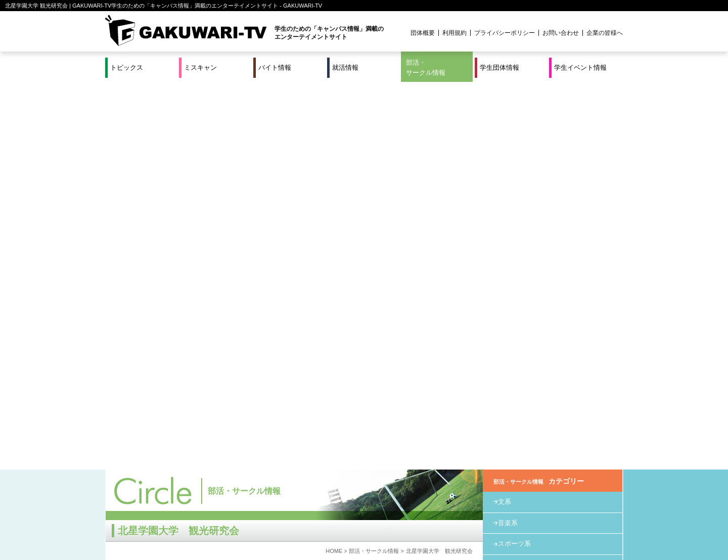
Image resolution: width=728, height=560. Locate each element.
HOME (334, 163)
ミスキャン (200, 67)
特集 (296, 519)
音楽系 (508, 135)
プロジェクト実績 (296, 531)
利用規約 (454, 33)
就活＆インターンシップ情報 (245, 519)
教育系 (508, 177)
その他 (508, 198)
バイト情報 (275, 67)
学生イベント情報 (580, 67)
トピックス (127, 67)
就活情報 (345, 67)
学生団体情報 (499, 67)
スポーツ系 (514, 156)
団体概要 (423, 33)
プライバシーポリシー (505, 33)
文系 (505, 114)
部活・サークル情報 (426, 67)
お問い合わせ (561, 33)
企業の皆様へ (605, 33)
